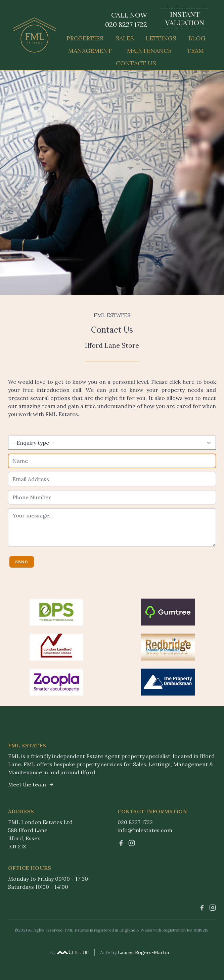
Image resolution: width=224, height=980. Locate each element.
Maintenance (149, 51)
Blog (197, 38)
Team (195, 51)
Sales (125, 38)
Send (22, 562)
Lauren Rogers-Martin (143, 952)
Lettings (161, 38)
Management (90, 51)
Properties (85, 38)
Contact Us (136, 63)
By (70, 952)
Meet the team (31, 784)
